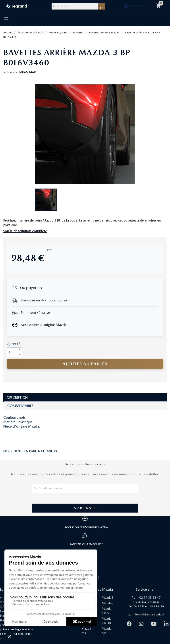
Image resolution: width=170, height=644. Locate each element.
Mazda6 (107, 603)
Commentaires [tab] (20, 406)
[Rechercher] (75, 6)
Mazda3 (107, 598)
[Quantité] (12, 352)
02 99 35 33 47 (150, 598)
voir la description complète (25, 231)
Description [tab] (17, 398)
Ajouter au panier (85, 364)
